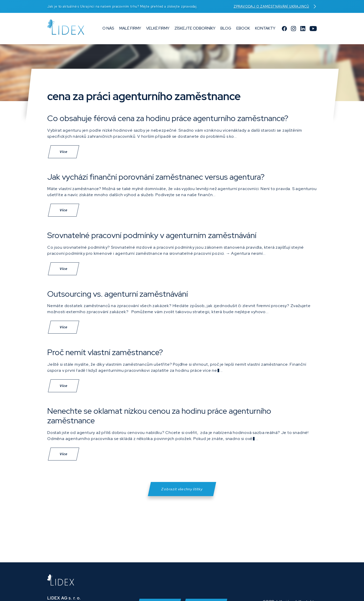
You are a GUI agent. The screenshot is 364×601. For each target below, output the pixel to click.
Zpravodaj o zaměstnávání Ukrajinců (275, 6)
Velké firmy (158, 29)
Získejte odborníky (195, 29)
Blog (226, 29)
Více (63, 152)
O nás (108, 29)
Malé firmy (130, 29)
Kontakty (265, 29)
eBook (243, 29)
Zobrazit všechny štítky (182, 493)
